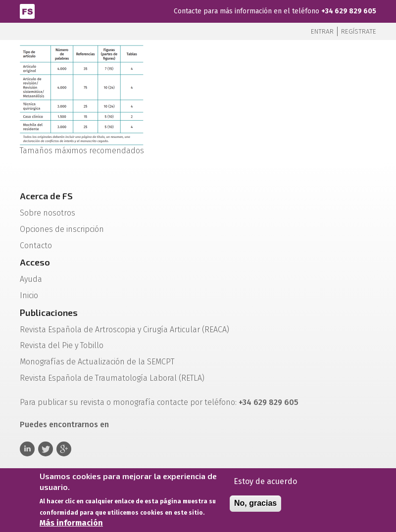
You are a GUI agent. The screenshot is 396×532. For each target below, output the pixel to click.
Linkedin (27, 449)
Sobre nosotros (48, 213)
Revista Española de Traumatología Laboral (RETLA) (112, 378)
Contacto (36, 245)
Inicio (29, 295)
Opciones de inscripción (62, 229)
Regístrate (359, 31)
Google (64, 449)
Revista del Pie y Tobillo (62, 345)
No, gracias (255, 507)
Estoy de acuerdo (265, 485)
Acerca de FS (46, 196)
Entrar (322, 31)
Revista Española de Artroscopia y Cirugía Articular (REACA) (124, 330)
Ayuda (31, 279)
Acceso (35, 262)
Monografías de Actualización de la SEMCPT (97, 362)
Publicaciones (49, 312)
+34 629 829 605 (349, 11)
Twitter (46, 449)
